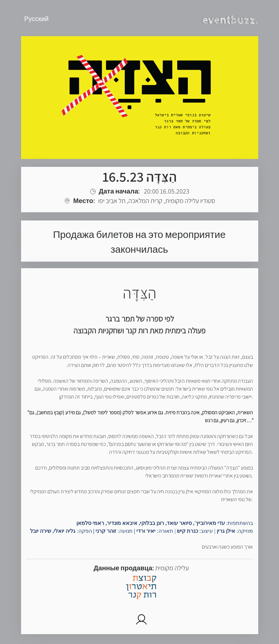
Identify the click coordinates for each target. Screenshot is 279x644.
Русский (37, 19)
